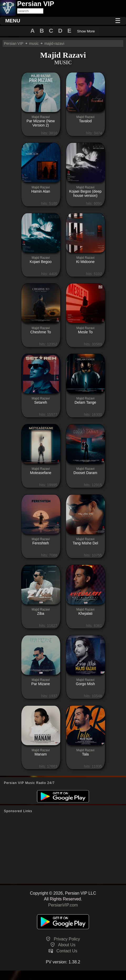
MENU (13, 21)
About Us (67, 945)
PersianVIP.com (63, 905)
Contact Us (67, 951)
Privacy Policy (67, 939)
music (34, 43)
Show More (86, 31)
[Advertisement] (63, 849)
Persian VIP (14, 43)
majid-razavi (54, 43)
